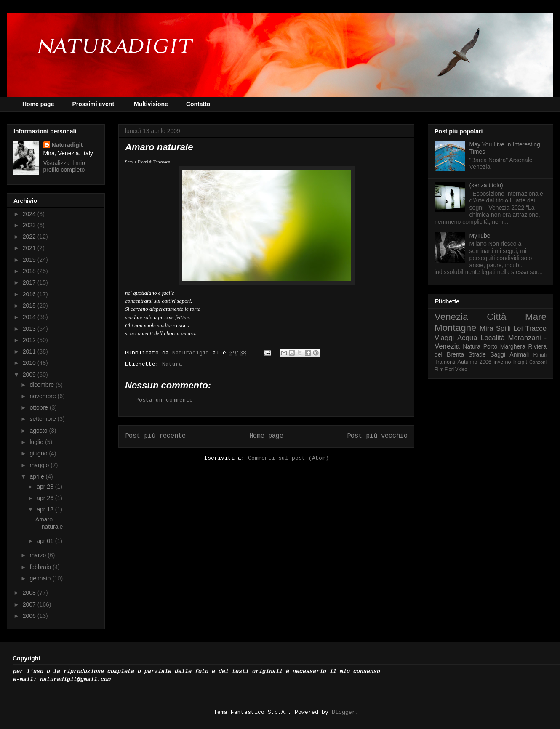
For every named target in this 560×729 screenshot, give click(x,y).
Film (439, 369)
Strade (477, 354)
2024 (30, 214)
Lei (518, 329)
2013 (30, 329)
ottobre (39, 407)
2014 (30, 317)
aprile (37, 476)
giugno (39, 453)
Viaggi (444, 338)
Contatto (198, 104)
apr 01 (46, 541)
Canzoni (538, 362)
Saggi (498, 354)
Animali (519, 354)
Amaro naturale (49, 523)
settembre (43, 419)
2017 (30, 282)
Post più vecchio (377, 436)
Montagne (456, 328)
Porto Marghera (504, 346)
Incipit (520, 362)
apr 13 (46, 509)
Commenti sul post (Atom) (288, 458)
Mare (536, 317)
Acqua (467, 338)
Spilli (503, 329)
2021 (30, 248)
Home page (38, 104)
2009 (30, 375)
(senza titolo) (486, 185)
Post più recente (155, 436)
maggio (40, 465)
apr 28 (46, 487)
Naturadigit (192, 353)
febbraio (41, 567)
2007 (30, 604)
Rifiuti (540, 355)
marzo (39, 555)
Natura (172, 364)
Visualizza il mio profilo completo (64, 166)
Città (496, 317)
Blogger (344, 712)
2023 (30, 225)
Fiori (449, 369)
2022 (30, 237)
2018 (30, 271)
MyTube (480, 236)
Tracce (536, 329)
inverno (502, 362)
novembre (43, 396)
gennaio (41, 578)
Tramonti (445, 362)
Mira (487, 329)
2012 (30, 340)
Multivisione (151, 104)
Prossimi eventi (94, 104)
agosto (39, 431)
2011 (30, 351)
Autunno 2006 (475, 362)
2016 (30, 294)
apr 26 (46, 498)
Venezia (451, 317)
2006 (30, 616)
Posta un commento (164, 400)
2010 (30, 363)
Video (461, 369)
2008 (30, 593)
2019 (30, 260)
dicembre (42, 385)
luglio (37, 442)
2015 (30, 306)
